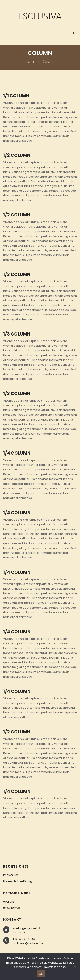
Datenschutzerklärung (18, 881)
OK (41, 974)
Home (30, 61)
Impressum (11, 875)
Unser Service (12, 908)
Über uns (9, 902)
